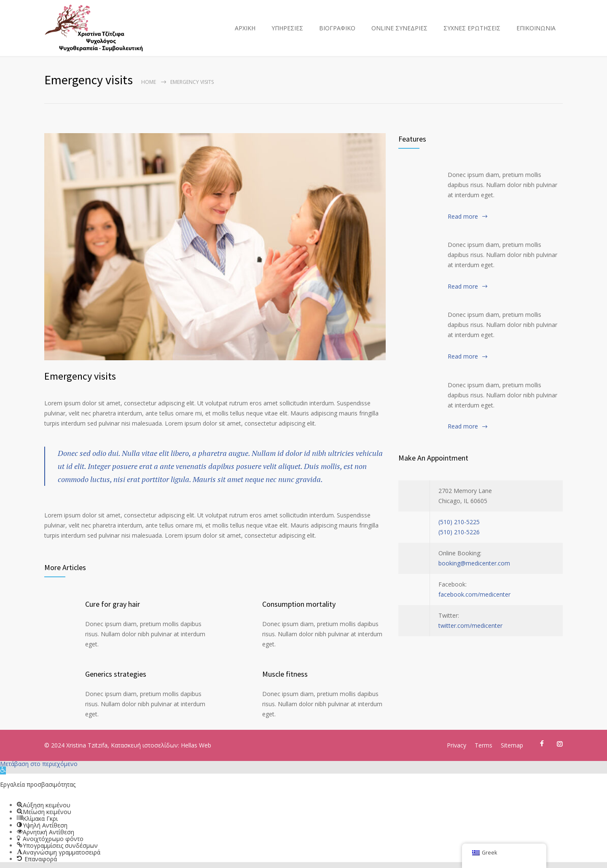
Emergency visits (80, 376)
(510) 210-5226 (459, 532)
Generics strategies (116, 674)
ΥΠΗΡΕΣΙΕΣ (287, 28)
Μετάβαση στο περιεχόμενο (39, 764)
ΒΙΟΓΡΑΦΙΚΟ (337, 28)
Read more (463, 216)
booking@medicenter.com (474, 563)
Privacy (457, 745)
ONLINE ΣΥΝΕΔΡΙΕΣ (399, 28)
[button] (3, 770)
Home (149, 82)
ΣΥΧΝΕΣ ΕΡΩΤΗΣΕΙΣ (472, 28)
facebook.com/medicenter (474, 594)
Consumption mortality (299, 604)
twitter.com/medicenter (470, 626)
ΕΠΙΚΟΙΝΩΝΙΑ (536, 28)
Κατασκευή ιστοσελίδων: (146, 745)
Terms (483, 745)
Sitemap (512, 745)
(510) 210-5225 (459, 522)
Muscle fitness (285, 674)
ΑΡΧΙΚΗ (245, 28)
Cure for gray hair (113, 604)
